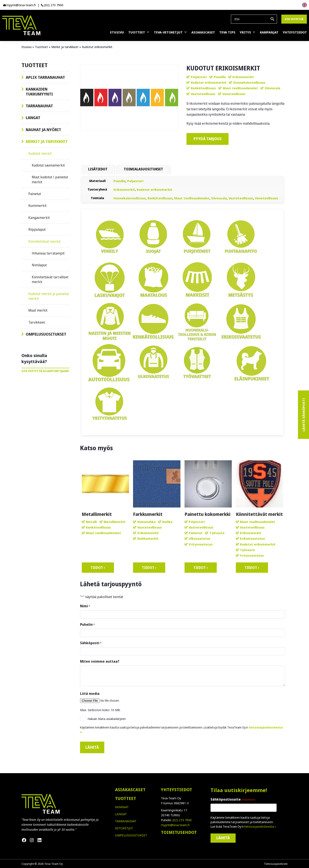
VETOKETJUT (124, 828)
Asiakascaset (203, 32)
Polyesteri (199, 77)
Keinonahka (146, 522)
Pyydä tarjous (208, 139)
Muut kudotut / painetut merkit (50, 179)
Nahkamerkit (148, 538)
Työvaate (217, 533)
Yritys (248, 32)
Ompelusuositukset (46, 334)
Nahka (167, 522)
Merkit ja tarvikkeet (65, 47)
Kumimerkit (37, 206)
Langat (33, 118)
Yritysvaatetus (201, 544)
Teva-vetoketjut (170, 32)
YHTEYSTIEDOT (176, 790)
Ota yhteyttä (294, 19)
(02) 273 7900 (54, 5)
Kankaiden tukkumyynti (39, 91)
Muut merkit (38, 310)
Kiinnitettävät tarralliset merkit (50, 279)
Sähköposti (91, 643)
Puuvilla (220, 77)
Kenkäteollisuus (203, 88)
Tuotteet (139, 32)
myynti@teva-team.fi (21, 5)
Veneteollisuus (234, 94)
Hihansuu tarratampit (48, 253)
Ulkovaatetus (199, 538)
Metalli (91, 522)
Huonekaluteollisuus (249, 82)
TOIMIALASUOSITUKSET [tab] (143, 169)
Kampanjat (269, 32)
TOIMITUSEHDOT (179, 832)
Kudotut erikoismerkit (209, 82)
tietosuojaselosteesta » (260, 826)
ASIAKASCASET (130, 790)
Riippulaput (37, 229)
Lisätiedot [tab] (98, 169)
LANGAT (121, 814)
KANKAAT (122, 807)
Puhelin (87, 625)
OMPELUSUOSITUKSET (131, 835)
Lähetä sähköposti (303, 415)
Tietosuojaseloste (276, 864)
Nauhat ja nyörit (43, 130)
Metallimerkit (115, 522)
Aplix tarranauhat (45, 77)
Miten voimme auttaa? (100, 661)
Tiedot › (98, 568)
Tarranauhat (39, 106)
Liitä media (90, 694)
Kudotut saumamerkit (48, 165)
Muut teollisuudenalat (240, 88)
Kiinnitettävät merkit (44, 241)
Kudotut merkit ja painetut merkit (49, 296)
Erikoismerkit (243, 77)
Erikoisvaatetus (252, 538)
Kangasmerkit (39, 218)
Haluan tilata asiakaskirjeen (107, 719)
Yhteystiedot (295, 32)
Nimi (85, 606)
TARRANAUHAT (126, 821)
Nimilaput (39, 265)
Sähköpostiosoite (233, 799)
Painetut (35, 194)
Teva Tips (227, 32)
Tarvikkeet (37, 322)
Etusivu (117, 32)
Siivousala (272, 88)
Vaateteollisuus (203, 94)
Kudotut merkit (40, 153)
